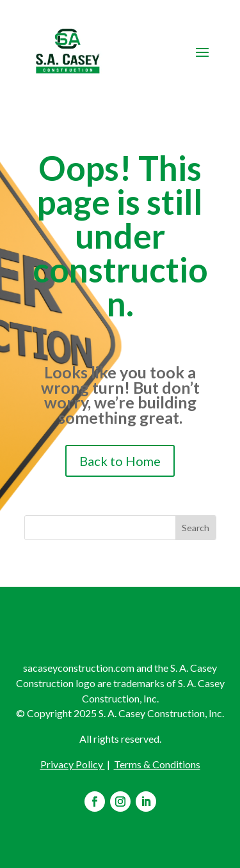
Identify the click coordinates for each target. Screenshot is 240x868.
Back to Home (120, 461)
